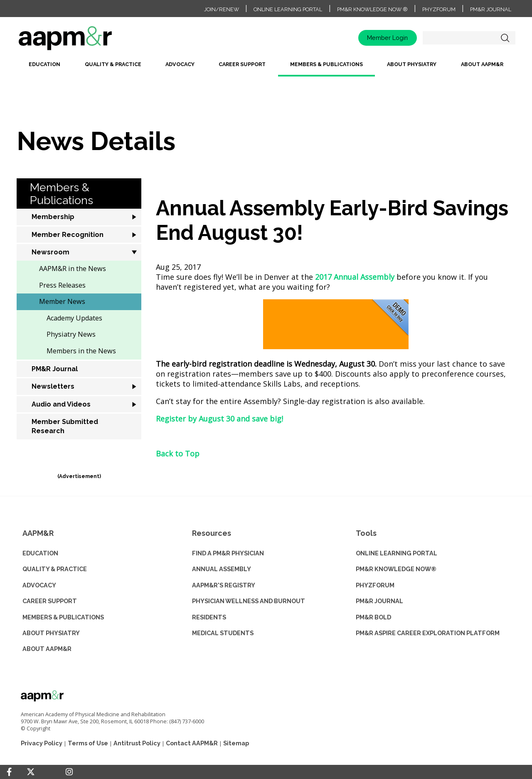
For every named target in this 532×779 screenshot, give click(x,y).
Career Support (242, 64)
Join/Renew (222, 9)
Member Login (387, 38)
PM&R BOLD (373, 617)
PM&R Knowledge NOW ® (372, 9)
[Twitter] (31, 772)
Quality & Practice (113, 64)
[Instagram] (69, 772)
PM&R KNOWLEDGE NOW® (396, 569)
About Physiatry (412, 64)
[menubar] (266, 68)
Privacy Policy (42, 743)
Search (505, 38)
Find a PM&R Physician (228, 553)
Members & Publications (326, 64)
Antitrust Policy (137, 743)
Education (44, 64)
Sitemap (236, 743)
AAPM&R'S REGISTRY (224, 585)
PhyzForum (439, 9)
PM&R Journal (491, 9)
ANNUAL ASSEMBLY (222, 569)
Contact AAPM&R (192, 743)
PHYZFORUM (375, 585)
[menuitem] (44, 68)
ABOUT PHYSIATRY (51, 633)
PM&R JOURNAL (379, 601)
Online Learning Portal (288, 9)
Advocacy (180, 64)
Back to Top (178, 454)
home (91, 41)
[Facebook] (9, 772)
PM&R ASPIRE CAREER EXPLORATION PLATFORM (428, 633)
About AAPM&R (482, 64)
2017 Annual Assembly (355, 277)
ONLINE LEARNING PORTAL (397, 553)
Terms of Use (88, 743)
